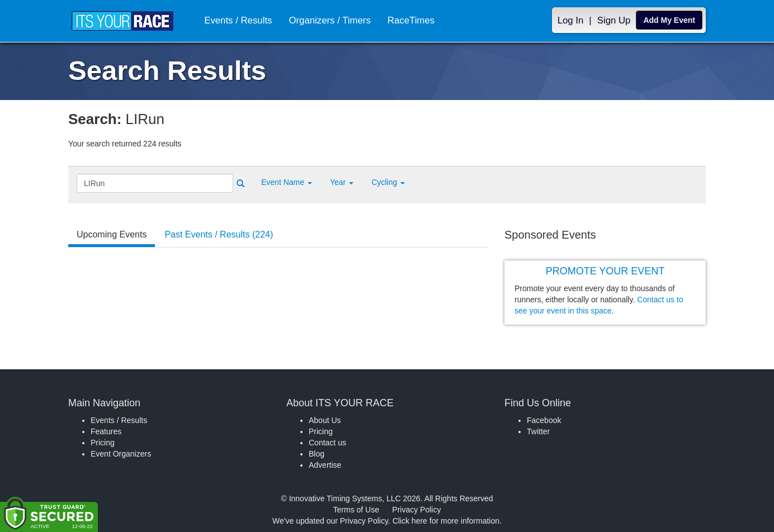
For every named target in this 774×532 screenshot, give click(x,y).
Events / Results (237, 20)
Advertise (325, 465)
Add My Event (669, 20)
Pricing (103, 443)
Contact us (327, 443)
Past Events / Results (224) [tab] (219, 234)
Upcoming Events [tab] (112, 234)
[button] (287, 182)
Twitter (538, 431)
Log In (571, 20)
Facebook (544, 420)
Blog (317, 454)
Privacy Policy (416, 510)
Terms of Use (356, 510)
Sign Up (614, 20)
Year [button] (342, 182)
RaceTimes (410, 20)
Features (106, 431)
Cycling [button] (388, 182)
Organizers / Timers (329, 20)
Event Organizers (121, 454)
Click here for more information (446, 521)
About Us (325, 420)
